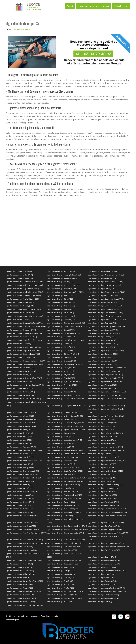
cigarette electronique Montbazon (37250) (62, 457)
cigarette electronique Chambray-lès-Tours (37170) (24, 323)
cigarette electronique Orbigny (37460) (102, 481)
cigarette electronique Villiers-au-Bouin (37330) (23, 602)
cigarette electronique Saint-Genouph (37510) (22, 529)
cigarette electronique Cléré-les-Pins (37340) (63, 354)
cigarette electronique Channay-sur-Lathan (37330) (106, 326)
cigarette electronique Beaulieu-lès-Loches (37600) (24, 292)
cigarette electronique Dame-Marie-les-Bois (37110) (107, 368)
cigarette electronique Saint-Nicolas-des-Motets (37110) (26, 543)
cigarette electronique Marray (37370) (19, 454)
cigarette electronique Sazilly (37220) (19, 564)
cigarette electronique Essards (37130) (61, 378)
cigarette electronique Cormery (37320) (20, 357)
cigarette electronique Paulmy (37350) (19, 488)
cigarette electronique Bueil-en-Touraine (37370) (105, 313)
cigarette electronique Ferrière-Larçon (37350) (105, 381)
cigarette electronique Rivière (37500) (19, 509)
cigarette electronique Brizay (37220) (60, 313)
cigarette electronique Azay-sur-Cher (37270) (104, 285)
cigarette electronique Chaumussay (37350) (104, 333)
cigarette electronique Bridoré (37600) (20, 313)
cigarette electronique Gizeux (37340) (60, 388)
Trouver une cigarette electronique (93, 6)
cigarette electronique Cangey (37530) (61, 316)
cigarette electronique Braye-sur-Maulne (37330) (23, 309)
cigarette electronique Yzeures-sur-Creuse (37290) (24, 605)
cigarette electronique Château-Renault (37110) (64, 333)
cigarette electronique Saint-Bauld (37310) (62, 516)
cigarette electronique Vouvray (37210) (102, 602)
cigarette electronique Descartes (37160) (21, 371)
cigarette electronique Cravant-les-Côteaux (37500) (24, 364)
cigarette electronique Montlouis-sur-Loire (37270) (24, 461)
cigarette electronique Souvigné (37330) (61, 571)
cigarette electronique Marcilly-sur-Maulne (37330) (24, 450)
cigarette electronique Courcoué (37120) (62, 361)
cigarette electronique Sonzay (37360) (102, 567)
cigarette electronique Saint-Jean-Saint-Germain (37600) (26, 533)
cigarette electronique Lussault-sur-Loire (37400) (64, 440)
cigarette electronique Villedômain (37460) (103, 595)
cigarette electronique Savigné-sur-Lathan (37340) (24, 560)
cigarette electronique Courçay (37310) (102, 357)
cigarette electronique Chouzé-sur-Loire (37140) (23, 347)
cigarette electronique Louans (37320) (61, 437)
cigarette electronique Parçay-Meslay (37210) (63, 485)
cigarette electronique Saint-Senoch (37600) (104, 550)
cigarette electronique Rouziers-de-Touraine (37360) (107, 509)
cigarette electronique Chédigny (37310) (61, 337)
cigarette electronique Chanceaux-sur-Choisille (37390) (67, 326)
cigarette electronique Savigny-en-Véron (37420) (64, 560)
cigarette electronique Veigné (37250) (19, 588)
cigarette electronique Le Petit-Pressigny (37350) (65, 426)
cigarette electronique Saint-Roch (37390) (62, 550)
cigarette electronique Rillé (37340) (18, 505)
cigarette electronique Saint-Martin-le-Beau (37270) (24, 540)
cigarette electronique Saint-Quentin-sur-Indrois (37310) (108, 547)
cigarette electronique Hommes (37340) (20, 392)
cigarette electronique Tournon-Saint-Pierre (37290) (24, 581)
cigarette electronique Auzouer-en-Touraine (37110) (24, 282)
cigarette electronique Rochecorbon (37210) (63, 509)
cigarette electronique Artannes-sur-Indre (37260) (106, 275)
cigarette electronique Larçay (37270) (102, 419)
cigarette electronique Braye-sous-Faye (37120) (105, 306)
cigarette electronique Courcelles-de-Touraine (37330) (25, 361)
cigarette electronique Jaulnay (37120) (20, 395)
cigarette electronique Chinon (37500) (60, 344)
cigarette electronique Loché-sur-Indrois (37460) (106, 433)
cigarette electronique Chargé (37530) (61, 330)
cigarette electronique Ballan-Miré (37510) (62, 289)
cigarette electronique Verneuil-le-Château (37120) (106, 588)
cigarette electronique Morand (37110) (61, 464)
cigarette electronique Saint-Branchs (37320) (22, 523)
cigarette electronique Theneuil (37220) (20, 578)
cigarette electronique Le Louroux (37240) (21, 426)
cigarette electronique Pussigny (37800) (103, 495)
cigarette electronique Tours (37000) (60, 581)
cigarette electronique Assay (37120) (19, 278)
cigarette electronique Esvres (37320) (19, 381)
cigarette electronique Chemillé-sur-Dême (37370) (24, 340)
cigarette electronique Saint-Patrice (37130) (21, 547)
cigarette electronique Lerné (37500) (19, 430)
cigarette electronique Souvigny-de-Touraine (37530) (107, 571)
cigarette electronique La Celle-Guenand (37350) (23, 399)
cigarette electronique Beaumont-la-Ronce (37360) (106, 292)
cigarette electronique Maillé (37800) (101, 443)
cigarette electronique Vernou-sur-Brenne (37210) (65, 591)
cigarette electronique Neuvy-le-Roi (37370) (63, 474)
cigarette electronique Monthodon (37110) (103, 457)
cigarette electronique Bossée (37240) (20, 302)
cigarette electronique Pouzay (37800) (20, 495)
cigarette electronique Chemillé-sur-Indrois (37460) (65, 340)
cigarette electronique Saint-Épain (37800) (21, 526)
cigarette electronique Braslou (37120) (61, 306)
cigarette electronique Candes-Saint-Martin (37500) (24, 316)
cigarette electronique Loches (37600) (20, 437)
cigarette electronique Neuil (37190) (101, 467)
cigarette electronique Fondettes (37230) (62, 385)
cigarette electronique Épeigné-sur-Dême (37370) (24, 378)
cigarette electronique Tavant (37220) (102, 574)
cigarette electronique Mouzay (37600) (20, 467)
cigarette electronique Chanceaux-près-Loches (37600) (26, 326)
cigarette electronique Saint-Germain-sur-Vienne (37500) (67, 529)
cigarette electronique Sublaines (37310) (20, 574)
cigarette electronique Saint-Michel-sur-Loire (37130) (66, 540)
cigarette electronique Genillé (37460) (19, 388)
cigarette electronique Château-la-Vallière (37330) (24, 333)
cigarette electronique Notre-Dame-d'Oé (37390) (23, 478)
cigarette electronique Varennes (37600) (103, 584)
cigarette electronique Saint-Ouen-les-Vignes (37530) (66, 543)
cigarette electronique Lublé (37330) (19, 440)
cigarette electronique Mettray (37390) (102, 454)
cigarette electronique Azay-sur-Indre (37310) (22, 289)
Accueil (70, 6)
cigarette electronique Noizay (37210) (102, 474)
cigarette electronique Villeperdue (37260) (103, 598)
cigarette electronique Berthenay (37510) (103, 295)
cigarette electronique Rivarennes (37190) (103, 505)
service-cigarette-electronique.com (26, 616)
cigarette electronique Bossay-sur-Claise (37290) (106, 299)
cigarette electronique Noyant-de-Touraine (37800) (65, 481)
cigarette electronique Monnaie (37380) (20, 457)
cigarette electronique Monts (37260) (19, 464)
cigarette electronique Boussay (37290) (20, 306)
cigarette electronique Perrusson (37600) (103, 488)
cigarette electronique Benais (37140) (60, 295)
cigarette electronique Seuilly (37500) (60, 567)
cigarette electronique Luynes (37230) (102, 440)
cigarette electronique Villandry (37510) (20, 595)
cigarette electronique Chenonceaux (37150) (104, 340)
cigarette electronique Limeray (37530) (61, 433)
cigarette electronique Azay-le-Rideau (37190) (63, 285)
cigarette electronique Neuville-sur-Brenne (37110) (24, 474)
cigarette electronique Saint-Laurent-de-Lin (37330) (65, 533)
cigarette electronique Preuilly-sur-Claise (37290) (64, 495)
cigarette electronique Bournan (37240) (102, 302)
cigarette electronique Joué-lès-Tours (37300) (63, 395)
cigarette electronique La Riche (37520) (20, 416)
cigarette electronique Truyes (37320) (19, 584)
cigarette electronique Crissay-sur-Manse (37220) (65, 364)
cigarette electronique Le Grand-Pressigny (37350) (65, 423)
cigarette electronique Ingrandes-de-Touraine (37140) (107, 392)
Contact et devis (121, 6)
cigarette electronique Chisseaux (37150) (103, 344)
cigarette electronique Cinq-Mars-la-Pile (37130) (23, 351)
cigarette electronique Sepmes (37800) (20, 567)
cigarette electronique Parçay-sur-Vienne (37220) (106, 485)
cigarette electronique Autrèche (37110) (103, 278)
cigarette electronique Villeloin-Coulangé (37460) (64, 598)
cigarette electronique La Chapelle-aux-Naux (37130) (107, 399)
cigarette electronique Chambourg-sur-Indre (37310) (107, 320)
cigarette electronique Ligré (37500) (101, 430)
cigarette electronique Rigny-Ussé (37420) (103, 502)
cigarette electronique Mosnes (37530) (102, 464)
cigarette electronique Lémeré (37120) (102, 426)
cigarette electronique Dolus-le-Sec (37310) (104, 371)
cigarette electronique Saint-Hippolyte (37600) (105, 529)
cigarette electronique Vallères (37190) (61, 584)
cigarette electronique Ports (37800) (101, 492)
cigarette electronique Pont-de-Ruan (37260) (63, 492)
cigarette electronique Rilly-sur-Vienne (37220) (64, 505)
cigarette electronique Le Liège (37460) (102, 423)
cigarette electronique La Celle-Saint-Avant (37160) (65, 399)
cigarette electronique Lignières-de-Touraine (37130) (66, 430)
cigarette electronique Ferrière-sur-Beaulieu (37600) (25, 385)
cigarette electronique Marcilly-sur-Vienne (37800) (65, 450)
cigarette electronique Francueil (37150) (102, 385)
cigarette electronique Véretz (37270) (60, 588)
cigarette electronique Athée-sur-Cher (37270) (64, 278)
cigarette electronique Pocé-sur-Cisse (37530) (22, 492)
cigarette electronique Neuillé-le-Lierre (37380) (23, 471)
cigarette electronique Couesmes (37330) (62, 357)
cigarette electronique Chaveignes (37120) (21, 337)
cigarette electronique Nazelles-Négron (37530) (64, 467)
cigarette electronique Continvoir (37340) (103, 354)
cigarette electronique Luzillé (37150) (60, 443)
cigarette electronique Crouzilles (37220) (20, 368)
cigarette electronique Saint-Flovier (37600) (104, 526)
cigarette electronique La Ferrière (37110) (21, 412)
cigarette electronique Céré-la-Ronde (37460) (104, 316)
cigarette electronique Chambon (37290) (61, 320)
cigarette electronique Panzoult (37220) (20, 485)
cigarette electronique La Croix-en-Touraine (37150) (106, 406)
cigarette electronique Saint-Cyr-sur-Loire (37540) (106, 523)
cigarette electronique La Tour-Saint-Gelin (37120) (106, 416)
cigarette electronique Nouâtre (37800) (102, 478)
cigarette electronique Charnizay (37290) (103, 330)
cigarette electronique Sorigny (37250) (20, 571)
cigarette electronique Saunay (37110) (102, 557)
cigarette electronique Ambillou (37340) (61, 271)
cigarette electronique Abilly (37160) (19, 271)
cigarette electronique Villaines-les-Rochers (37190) (107, 591)
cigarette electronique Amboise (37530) (102, 271)
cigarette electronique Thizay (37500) (102, 578)
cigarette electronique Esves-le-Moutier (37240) (105, 378)
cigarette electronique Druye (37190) (60, 375)
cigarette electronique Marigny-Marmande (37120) (106, 450)
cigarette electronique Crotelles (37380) (103, 364)
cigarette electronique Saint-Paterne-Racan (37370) (107, 543)
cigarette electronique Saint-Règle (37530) (21, 550)
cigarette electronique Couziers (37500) (102, 361)
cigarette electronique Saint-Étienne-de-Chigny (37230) (67, 526)
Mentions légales (12, 620)
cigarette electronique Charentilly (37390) (21, 330)
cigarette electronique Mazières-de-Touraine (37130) (66, 454)
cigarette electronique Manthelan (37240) (21, 447)
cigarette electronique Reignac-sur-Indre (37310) (64, 498)
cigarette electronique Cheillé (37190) (102, 337)
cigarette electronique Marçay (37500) (61, 447)
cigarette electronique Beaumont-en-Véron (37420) (65, 292)
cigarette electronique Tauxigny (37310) (61, 574)
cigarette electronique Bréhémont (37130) (103, 309)
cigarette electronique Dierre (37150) (60, 371)
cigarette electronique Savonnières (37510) (104, 560)
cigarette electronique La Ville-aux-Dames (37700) (24, 419)
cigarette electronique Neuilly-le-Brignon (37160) (106, 471)
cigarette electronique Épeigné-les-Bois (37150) (105, 375)
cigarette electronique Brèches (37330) (61, 309)
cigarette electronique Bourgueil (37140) (61, 302)
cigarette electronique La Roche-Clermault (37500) (65, 416)
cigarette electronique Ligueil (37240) (19, 433)
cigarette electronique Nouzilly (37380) (20, 481)
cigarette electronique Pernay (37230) (61, 488)
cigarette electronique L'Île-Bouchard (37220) (104, 395)
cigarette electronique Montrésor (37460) (62, 461)
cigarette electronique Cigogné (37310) (61, 347)
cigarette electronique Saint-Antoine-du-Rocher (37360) (67, 512)
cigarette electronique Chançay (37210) (102, 323)
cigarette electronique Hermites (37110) (103, 388)
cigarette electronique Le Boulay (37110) (20, 423)
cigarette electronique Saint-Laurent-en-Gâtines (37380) (108, 533)
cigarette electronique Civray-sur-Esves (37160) (23, 354)
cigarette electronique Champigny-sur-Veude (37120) (66, 323)
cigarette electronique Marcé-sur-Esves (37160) (105, 447)
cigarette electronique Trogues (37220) (102, 581)
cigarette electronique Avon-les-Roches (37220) (105, 282)
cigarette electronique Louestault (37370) (103, 437)
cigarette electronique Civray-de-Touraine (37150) (106, 351)
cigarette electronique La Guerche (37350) (62, 412)
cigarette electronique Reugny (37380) (20, 502)
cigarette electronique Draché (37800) (19, 375)
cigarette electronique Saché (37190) (19, 512)
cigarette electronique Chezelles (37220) (20, 344)
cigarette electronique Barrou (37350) (102, 289)
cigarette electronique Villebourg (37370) (62, 595)
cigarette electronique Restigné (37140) (103, 498)
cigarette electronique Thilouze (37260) (61, 578)
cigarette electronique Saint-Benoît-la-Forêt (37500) (107, 516)
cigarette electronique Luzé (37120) (19, 443)
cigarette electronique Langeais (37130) (61, 419)
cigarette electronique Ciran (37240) (60, 351)
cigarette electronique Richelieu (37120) (61, 502)
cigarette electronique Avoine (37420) (61, 282)
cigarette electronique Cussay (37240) (61, 368)
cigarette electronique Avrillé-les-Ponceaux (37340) (24, 285)
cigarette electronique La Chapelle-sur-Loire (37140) (66, 406)
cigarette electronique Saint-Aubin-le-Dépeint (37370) (107, 512)
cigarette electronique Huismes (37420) (61, 392)
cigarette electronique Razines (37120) (20, 498)
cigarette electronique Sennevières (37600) (104, 564)
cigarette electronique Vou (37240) (59, 602)
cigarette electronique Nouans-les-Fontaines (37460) (66, 478)
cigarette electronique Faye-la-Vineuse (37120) (64, 381)
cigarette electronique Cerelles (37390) (20, 320)
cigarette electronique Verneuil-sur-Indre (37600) (23, 591)
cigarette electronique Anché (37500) (19, 275)
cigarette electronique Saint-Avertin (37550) (22, 516)
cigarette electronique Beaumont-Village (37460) (23, 295)
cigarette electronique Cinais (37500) (101, 347)
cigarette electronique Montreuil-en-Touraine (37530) (107, 461)
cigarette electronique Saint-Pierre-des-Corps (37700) (66, 547)
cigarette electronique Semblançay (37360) (62, 564)
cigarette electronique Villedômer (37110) (21, 598)
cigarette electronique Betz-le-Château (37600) (23, 299)
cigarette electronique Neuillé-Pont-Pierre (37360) (65, 471)
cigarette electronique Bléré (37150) (60, 299)
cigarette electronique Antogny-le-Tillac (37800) (64, 275)
